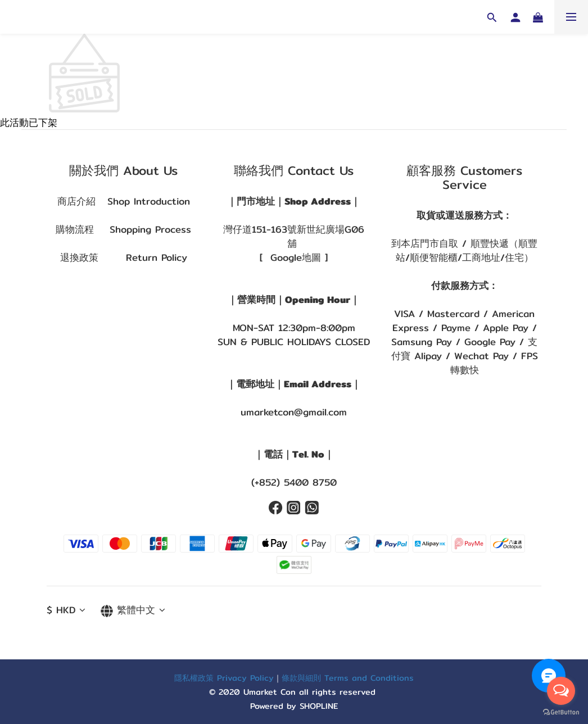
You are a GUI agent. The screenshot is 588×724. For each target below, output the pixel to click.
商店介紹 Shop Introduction (124, 201)
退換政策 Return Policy (124, 257)
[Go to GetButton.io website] (561, 712)
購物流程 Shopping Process (123, 229)
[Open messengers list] (561, 691)
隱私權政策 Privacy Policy (224, 678)
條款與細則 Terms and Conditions (348, 678)
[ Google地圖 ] (294, 257)
